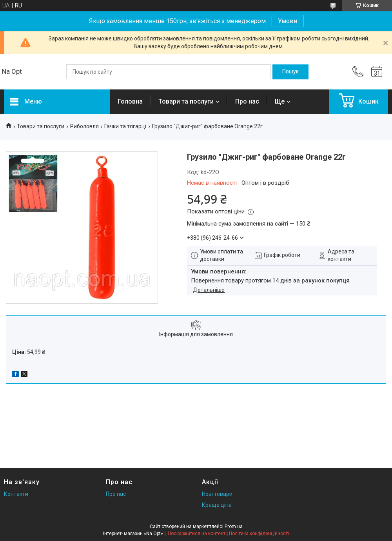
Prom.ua (234, 526)
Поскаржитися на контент (197, 534)
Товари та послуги (186, 101)
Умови (288, 21)
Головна (130, 101)
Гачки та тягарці (125, 126)
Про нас (247, 101)
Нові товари (217, 494)
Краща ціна (217, 505)
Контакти (16, 494)
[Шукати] (290, 72)
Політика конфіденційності (259, 534)
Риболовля (84, 126)
